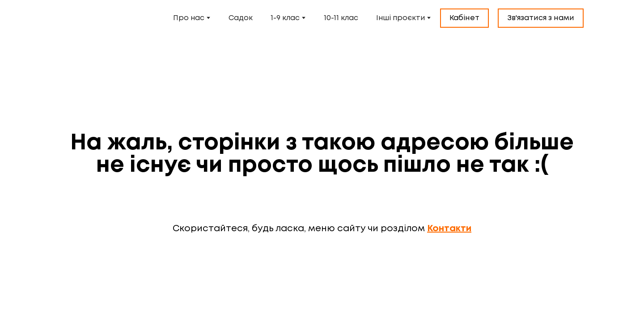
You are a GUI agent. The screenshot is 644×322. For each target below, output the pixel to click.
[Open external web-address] (95, 18)
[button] (464, 18)
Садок (241, 18)
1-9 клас (285, 18)
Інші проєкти (400, 18)
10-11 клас (341, 18)
